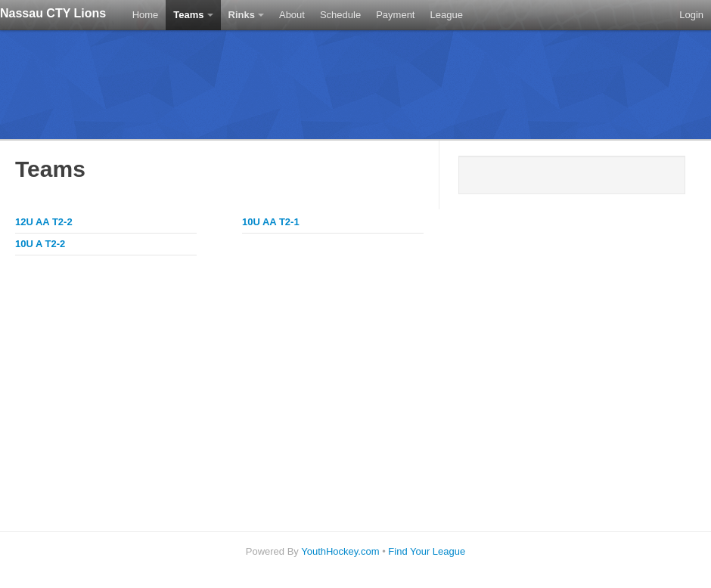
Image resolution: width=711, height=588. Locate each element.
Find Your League (427, 551)
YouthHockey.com (340, 551)
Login (691, 15)
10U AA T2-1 (271, 222)
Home (146, 15)
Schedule (340, 15)
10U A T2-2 (40, 244)
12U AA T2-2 (44, 222)
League (446, 15)
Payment (395, 15)
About (292, 15)
